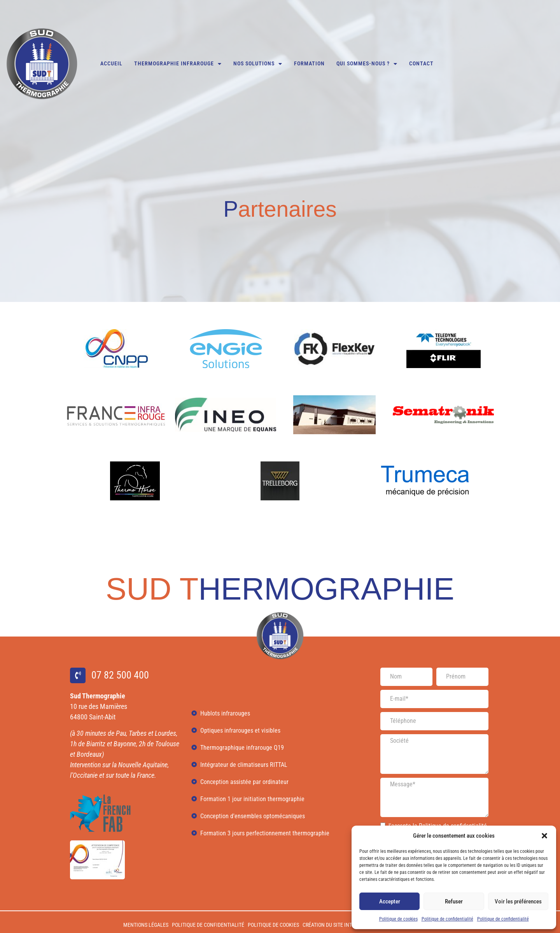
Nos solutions (258, 64)
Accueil (111, 64)
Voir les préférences (518, 901)
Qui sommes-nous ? (367, 64)
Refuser (454, 901)
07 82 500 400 (451, 10)
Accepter (390, 901)
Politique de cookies (398, 919)
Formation (309, 64)
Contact (421, 64)
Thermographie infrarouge (178, 64)
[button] (544, 836)
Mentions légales (146, 925)
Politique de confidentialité (447, 919)
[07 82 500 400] (423, 11)
